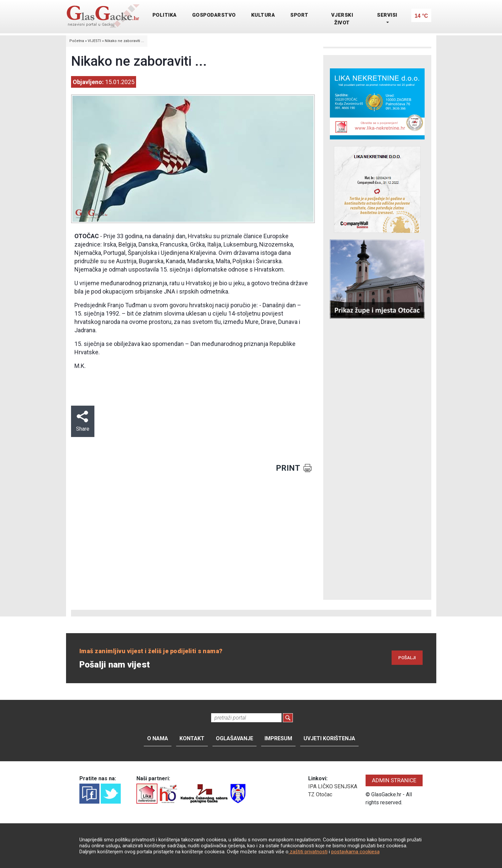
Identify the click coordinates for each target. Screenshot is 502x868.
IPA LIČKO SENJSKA (333, 786)
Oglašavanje (234, 738)
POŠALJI (407, 658)
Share (83, 421)
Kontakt (192, 738)
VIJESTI (94, 41)
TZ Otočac (320, 794)
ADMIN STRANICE (394, 780)
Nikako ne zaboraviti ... (124, 41)
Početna (77, 41)
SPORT (299, 15)
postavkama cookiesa (355, 852)
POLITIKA (165, 15)
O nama (158, 738)
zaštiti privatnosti (308, 852)
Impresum (278, 738)
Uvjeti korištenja (329, 738)
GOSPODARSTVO (214, 15)
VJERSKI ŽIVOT (342, 19)
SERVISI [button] (387, 15)
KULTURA (263, 15)
